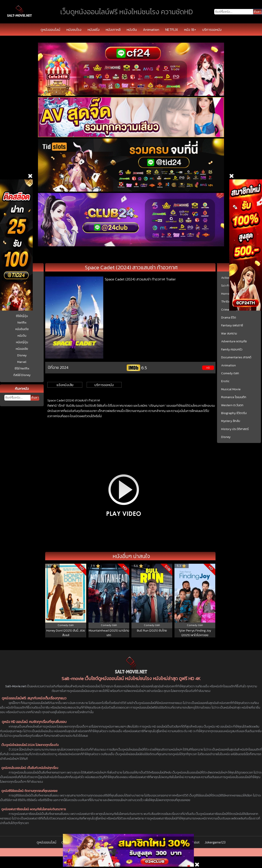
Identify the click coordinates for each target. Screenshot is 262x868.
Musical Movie (231, 389)
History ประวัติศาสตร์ (235, 429)
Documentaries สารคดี (236, 357)
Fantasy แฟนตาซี (232, 325)
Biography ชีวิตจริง (234, 413)
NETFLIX (172, 30)
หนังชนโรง (74, 30)
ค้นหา (35, 398)
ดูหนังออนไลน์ (50, 30)
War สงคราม (229, 334)
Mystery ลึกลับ (231, 421)
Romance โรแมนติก (234, 397)
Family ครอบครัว (232, 350)
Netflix (22, 323)
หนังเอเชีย (22, 349)
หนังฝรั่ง (94, 30)
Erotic (225, 381)
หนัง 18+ (190, 30)
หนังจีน (132, 30)
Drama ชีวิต (229, 318)
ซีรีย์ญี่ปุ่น (22, 316)
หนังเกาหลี (113, 30)
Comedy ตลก (230, 373)
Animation (151, 30)
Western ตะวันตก (232, 405)
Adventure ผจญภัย (234, 341)
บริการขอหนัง (212, 30)
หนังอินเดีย (22, 329)
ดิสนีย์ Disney (22, 375)
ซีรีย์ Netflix (22, 368)
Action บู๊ (227, 278)
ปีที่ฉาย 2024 (58, 367)
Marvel (22, 362)
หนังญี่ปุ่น (22, 342)
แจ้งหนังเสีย (65, 385)
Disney (22, 355)
